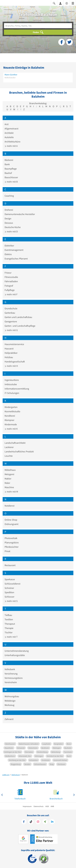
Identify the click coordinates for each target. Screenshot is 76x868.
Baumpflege (11, 169)
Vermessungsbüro (14, 678)
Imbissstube (11, 384)
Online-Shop (11, 520)
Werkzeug (9, 705)
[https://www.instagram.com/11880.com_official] (38, 822)
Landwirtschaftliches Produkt (19, 451)
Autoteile (9, 137)
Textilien (9, 619)
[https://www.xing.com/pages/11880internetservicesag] (45, 822)
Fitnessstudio (11, 277)
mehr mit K (11, 429)
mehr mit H (11, 366)
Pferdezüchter (12, 547)
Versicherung (11, 674)
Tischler (9, 632)
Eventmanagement (14, 250)
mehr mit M (11, 492)
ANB (52, 806)
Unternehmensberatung (17, 651)
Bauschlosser (11, 177)
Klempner (9, 420)
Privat (7, 551)
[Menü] (73, 3)
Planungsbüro (12, 542)
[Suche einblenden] (54, 3)
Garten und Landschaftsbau (18, 317)
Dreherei (9, 210)
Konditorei (10, 416)
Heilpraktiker (11, 353)
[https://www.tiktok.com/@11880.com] (31, 822)
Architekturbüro (12, 142)
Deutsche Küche (13, 227)
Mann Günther (11, 75)
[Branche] (38, 26)
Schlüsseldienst (12, 584)
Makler (8, 479)
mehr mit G (11, 330)
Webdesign (10, 701)
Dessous (9, 223)
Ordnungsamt (11, 524)
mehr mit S (11, 601)
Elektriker (9, 246)
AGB (47, 806)
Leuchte (9, 456)
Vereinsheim (11, 682)
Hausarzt (9, 349)
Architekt (9, 133)
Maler (7, 483)
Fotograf (9, 286)
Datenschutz (39, 806)
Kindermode (11, 424)
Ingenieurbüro (12, 380)
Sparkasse (10, 579)
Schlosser (9, 597)
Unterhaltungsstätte (15, 655)
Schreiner (9, 588)
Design (8, 218)
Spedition (9, 592)
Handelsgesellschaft (15, 362)
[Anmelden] (60, 3)
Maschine (9, 487)
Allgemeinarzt (11, 129)
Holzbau (9, 357)
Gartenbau (10, 313)
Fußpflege (10, 290)
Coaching (9, 196)
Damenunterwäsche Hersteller (20, 214)
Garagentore (11, 321)
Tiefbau (8, 615)
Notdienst (10, 506)
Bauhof (8, 173)
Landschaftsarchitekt (15, 443)
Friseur (8, 273)
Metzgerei (9, 474)
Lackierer (9, 447)
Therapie (9, 628)
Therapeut (10, 624)
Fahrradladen (11, 281)
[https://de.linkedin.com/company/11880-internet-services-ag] (52, 822)
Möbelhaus (10, 470)
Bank (7, 164)
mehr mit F (11, 294)
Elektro (8, 254)
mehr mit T (11, 637)
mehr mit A (11, 146)
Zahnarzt (9, 719)
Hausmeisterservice (14, 344)
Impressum (27, 806)
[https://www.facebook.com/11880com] (24, 822)
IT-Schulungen (12, 393)
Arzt (7, 124)
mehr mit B (11, 182)
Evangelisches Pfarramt (16, 259)
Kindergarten (11, 407)
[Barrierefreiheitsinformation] (67, 3)
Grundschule (11, 308)
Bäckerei (9, 160)
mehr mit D (11, 231)
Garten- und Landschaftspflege (20, 326)
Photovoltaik (11, 538)
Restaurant (10, 565)
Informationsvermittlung (17, 389)
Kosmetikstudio (12, 411)
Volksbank (10, 669)
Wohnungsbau (12, 696)
